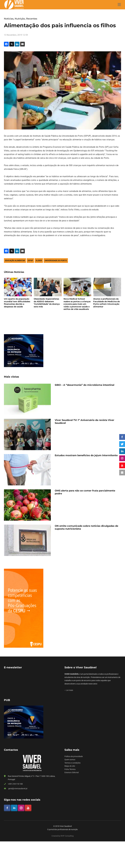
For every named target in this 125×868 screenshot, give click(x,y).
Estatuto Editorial (72, 772)
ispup (30, 260)
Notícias (9, 19)
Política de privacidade (74, 756)
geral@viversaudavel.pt (18, 789)
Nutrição (20, 19)
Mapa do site (70, 766)
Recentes (32, 19)
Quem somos (70, 760)
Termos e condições (72, 763)
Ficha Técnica (70, 769)
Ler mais (70, 690)
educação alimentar (15, 260)
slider (39, 260)
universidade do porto (56, 260)
